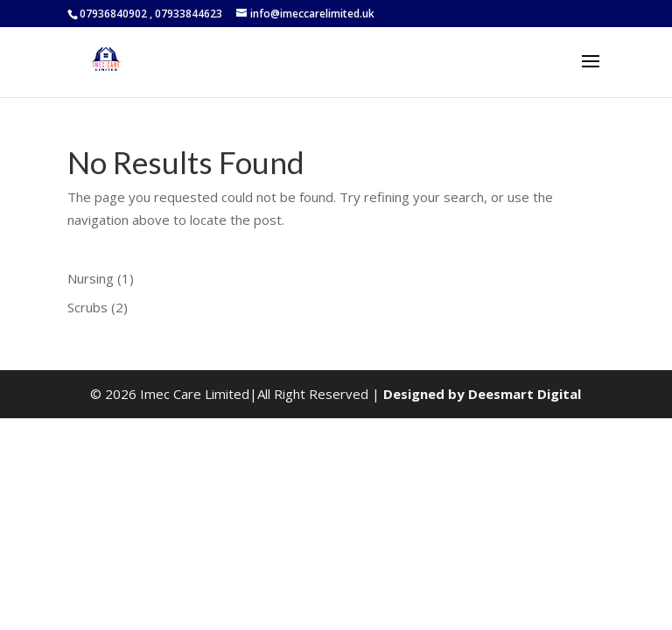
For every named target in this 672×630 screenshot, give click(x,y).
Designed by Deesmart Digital (482, 394)
